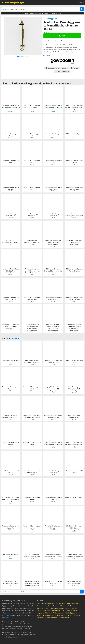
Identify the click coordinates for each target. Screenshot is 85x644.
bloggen (7, 618)
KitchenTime (56, 610)
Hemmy (56, 606)
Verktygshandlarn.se (50, 618)
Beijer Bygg (40, 603)
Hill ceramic (72, 606)
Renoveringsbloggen (13, 3)
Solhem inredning (50, 615)
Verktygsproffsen (63, 618)
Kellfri (39, 610)
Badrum (15, 338)
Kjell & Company (67, 610)
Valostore (40, 618)
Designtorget (71, 603)
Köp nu (62, 36)
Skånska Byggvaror (71, 613)
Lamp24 (76, 610)
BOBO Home (49, 603)
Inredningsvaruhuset (58, 608)
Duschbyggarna (50, 18)
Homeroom (40, 608)
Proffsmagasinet (58, 613)
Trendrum (69, 615)
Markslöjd (48, 613)
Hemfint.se (49, 606)
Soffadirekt (40, 615)
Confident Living (60, 603)
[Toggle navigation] (81, 3)
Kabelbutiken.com (71, 608)
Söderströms (61, 615)
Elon (77, 603)
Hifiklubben (63, 606)
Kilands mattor (46, 610)
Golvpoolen (40, 606)
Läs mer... (47, 55)
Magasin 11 (40, 613)
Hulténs (48, 608)
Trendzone (77, 615)
